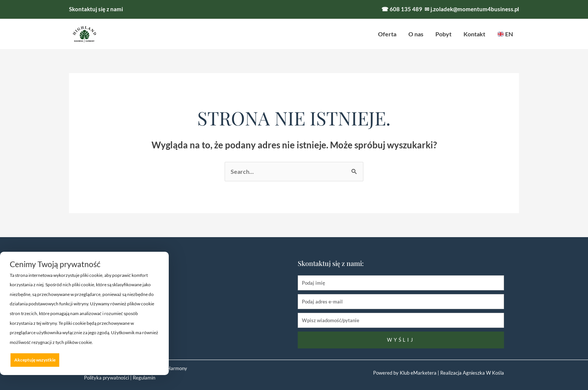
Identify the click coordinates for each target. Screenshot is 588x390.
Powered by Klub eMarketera (405, 373)
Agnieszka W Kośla (483, 373)
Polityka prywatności (106, 378)
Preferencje (144, 359)
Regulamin (144, 378)
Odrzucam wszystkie (94, 360)
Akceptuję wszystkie (35, 360)
